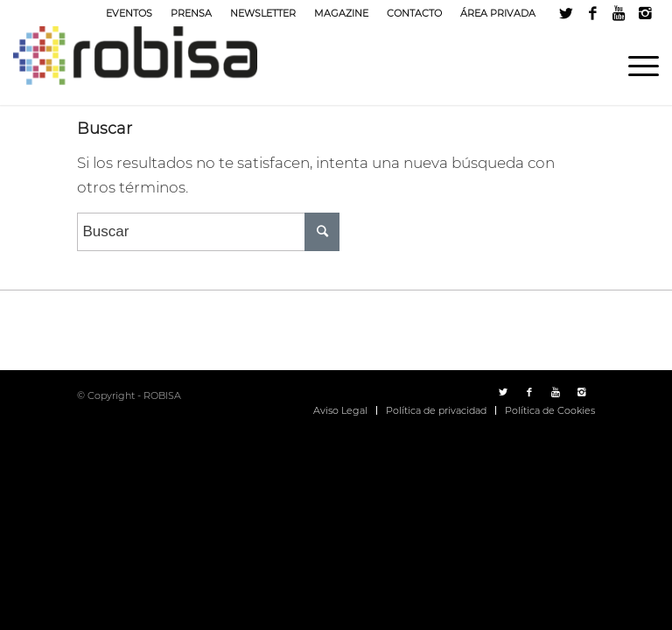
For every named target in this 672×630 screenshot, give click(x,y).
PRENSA (191, 13)
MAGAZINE (341, 13)
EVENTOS (129, 13)
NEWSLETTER (263, 13)
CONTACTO (414, 13)
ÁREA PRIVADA (498, 13)
